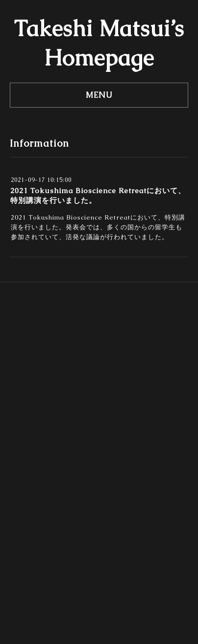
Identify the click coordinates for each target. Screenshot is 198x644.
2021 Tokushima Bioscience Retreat (71, 217)
